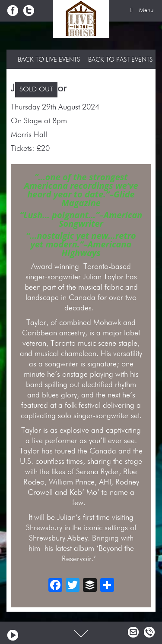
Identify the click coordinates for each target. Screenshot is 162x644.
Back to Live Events (49, 60)
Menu (140, 10)
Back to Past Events (120, 60)
